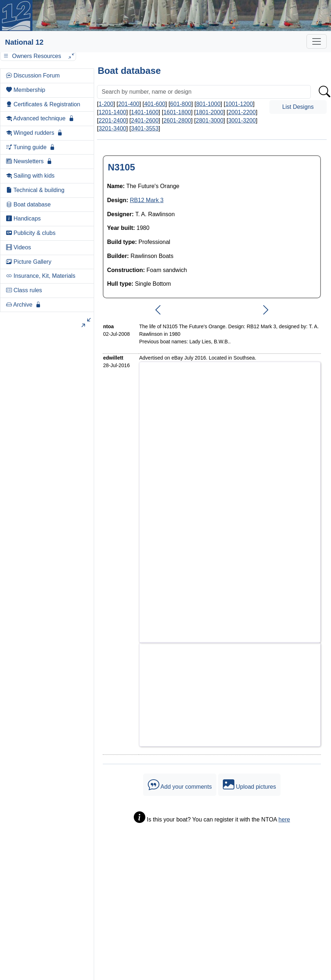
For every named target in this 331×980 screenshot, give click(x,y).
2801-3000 (210, 121)
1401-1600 (145, 112)
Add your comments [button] (180, 785)
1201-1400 (112, 112)
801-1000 (208, 104)
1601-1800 (177, 112)
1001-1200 (239, 104)
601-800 (181, 104)
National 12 (24, 42)
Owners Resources (38, 56)
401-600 (155, 104)
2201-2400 (112, 121)
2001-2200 (242, 112)
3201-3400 (112, 128)
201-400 (129, 104)
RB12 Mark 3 (147, 200)
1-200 (106, 104)
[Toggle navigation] (317, 41)
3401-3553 (145, 128)
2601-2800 (177, 121)
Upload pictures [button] (250, 785)
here (284, 819)
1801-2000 (210, 112)
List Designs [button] (298, 107)
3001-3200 (242, 121)
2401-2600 (145, 121)
